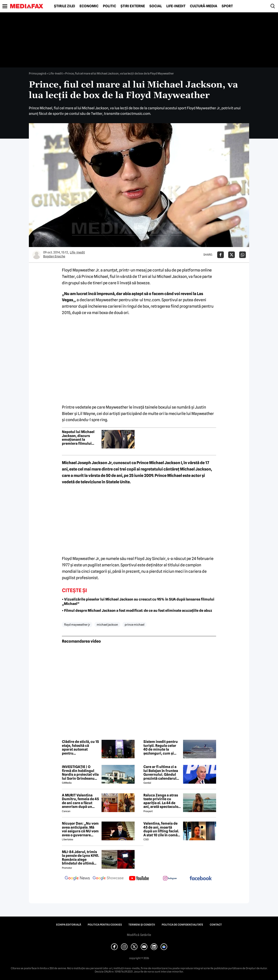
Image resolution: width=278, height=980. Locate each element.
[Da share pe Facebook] (221, 255)
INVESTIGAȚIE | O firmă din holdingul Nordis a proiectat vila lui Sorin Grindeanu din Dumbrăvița (80, 773)
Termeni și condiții (142, 925)
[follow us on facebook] (201, 879)
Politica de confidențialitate (182, 925)
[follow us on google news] (77, 879)
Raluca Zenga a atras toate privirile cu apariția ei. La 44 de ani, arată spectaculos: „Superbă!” (162, 801)
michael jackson (107, 625)
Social (156, 6)
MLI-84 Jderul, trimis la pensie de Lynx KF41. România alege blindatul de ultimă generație (81, 858)
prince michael (134, 625)
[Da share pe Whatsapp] (243, 255)
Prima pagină (38, 73)
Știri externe (133, 6)
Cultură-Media (204, 6)
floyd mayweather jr (77, 625)
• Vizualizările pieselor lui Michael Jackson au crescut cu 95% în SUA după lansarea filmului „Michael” (138, 602)
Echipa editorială (69, 925)
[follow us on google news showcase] (108, 879)
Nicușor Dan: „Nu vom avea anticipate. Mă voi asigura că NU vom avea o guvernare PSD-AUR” (80, 829)
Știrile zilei (65, 6)
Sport (227, 6)
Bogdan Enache (54, 256)
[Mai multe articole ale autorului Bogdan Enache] (37, 255)
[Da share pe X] (232, 255)
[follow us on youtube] (139, 879)
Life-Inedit (176, 6)
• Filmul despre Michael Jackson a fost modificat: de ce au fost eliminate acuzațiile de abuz (137, 611)
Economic (89, 6)
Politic (109, 6)
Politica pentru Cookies (105, 925)
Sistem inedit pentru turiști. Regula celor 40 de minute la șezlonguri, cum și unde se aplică (161, 748)
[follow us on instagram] (170, 879)
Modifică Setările (139, 935)
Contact (216, 925)
